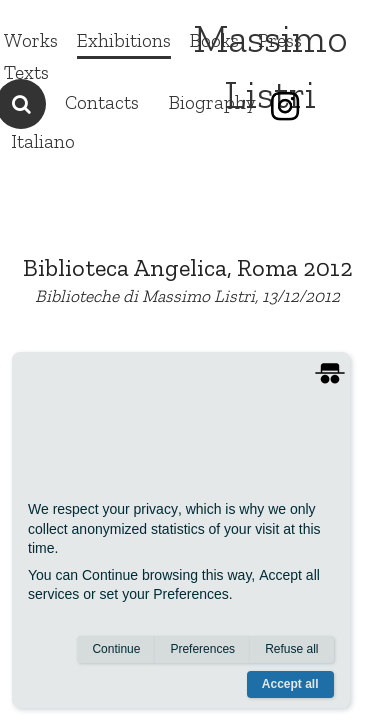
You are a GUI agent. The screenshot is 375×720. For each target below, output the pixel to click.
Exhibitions (124, 40)
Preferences (202, 649)
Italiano (43, 141)
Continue (116, 649)
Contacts (102, 102)
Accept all (290, 684)
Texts (26, 72)
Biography (212, 102)
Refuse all (291, 649)
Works (31, 40)
